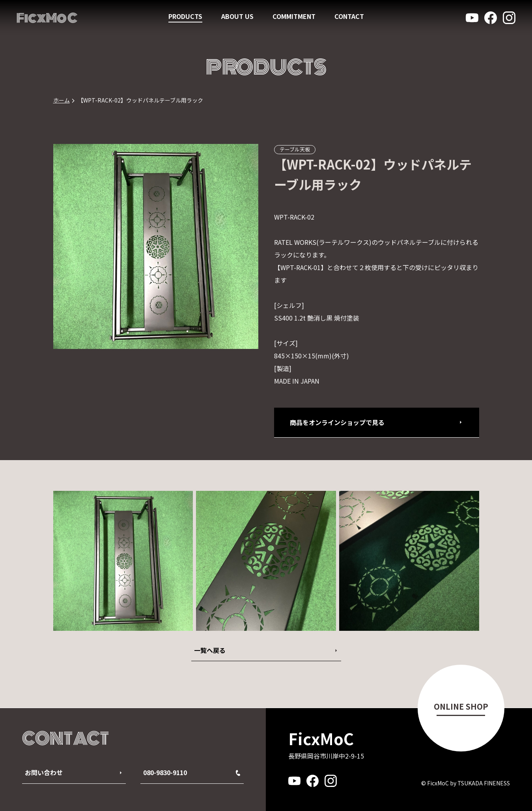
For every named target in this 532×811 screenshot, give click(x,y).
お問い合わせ (44, 772)
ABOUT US (237, 16)
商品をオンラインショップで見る (337, 422)
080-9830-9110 (192, 772)
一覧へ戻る (210, 650)
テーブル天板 (295, 149)
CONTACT (349, 16)
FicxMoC (47, 18)
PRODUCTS (185, 16)
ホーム (62, 100)
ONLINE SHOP (461, 706)
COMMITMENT (294, 16)
